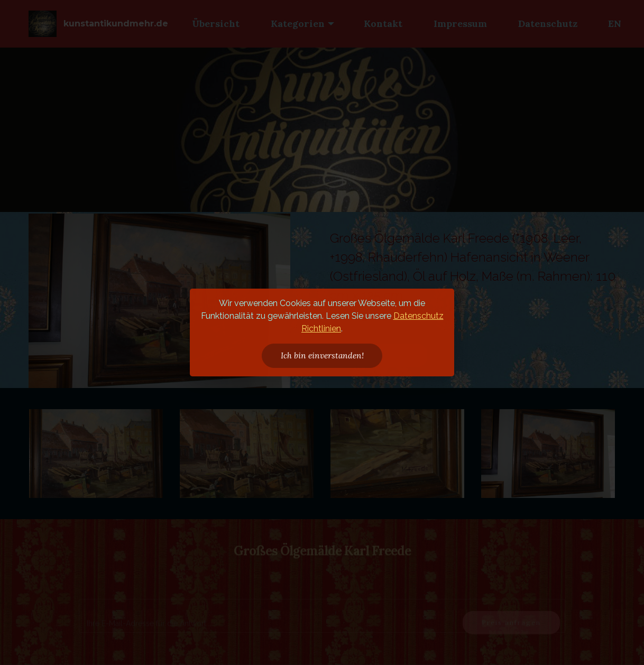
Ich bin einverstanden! (322, 355)
